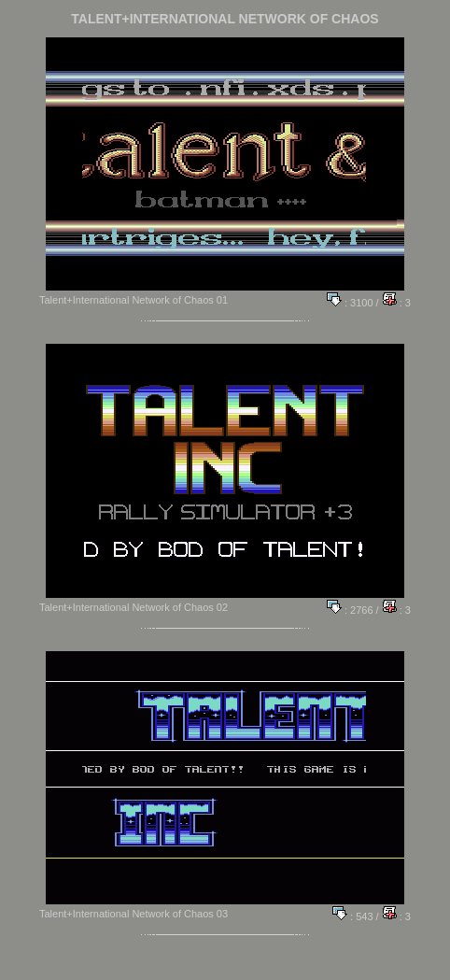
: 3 (396, 303)
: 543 (353, 916)
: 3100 (350, 303)
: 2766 (350, 610)
